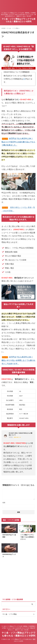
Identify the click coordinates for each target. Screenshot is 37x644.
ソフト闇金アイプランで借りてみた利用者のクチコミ (27, 537)
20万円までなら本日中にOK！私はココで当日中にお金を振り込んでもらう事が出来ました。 (18, 142)
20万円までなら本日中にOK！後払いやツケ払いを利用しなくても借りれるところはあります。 (18, 360)
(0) (24, 79)
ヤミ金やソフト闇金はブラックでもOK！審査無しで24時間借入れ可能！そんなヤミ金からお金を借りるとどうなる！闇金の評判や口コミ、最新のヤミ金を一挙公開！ (18, 628)
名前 (4, 503)
